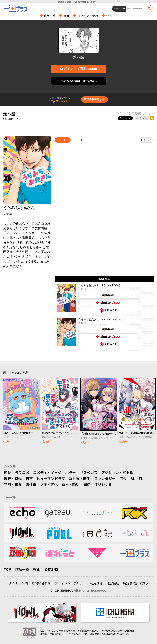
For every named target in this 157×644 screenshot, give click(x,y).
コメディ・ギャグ (47, 472)
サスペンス (89, 472)
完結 (87, 484)
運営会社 (113, 583)
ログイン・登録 (88, 16)
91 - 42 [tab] (63, 140)
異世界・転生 (80, 478)
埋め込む (144, 118)
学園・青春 (13, 484)
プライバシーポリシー (70, 583)
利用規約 (96, 583)
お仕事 (31, 484)
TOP (7, 569)
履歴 (66, 16)
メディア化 (49, 484)
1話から (148, 140)
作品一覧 (50, 16)
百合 (123, 478)
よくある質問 (18, 583)
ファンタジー (105, 478)
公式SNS (112, 16)
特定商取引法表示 (136, 583)
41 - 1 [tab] (79, 140)
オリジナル (103, 484)
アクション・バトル (117, 472)
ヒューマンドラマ (51, 478)
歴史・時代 (13, 478)
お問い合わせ (41, 583)
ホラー (71, 472)
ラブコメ (22, 472)
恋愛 (7, 472)
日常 (29, 478)
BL (133, 478)
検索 (37, 569)
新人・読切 (71, 484)
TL (141, 478)
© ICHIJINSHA (61, 591)
